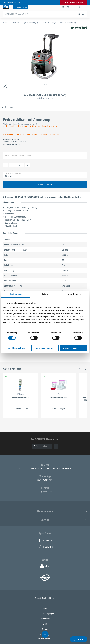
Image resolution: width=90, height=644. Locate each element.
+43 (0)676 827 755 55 (45, 480)
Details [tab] (45, 294)
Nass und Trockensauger (68, 23)
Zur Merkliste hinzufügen (13, 174)
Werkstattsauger (51, 23)
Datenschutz (45, 619)
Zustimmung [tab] (16, 294)
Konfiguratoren (21, 7)
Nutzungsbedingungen (45, 614)
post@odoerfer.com (45, 492)
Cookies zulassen (70, 348)
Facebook (45, 541)
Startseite (7, 23)
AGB (45, 624)
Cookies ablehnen (17, 348)
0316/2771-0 (25, 469)
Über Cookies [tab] (74, 294)
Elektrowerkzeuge (19, 23)
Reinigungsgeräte (35, 23)
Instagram (45, 547)
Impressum (45, 608)
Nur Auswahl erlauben (45, 348)
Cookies (45, 629)
